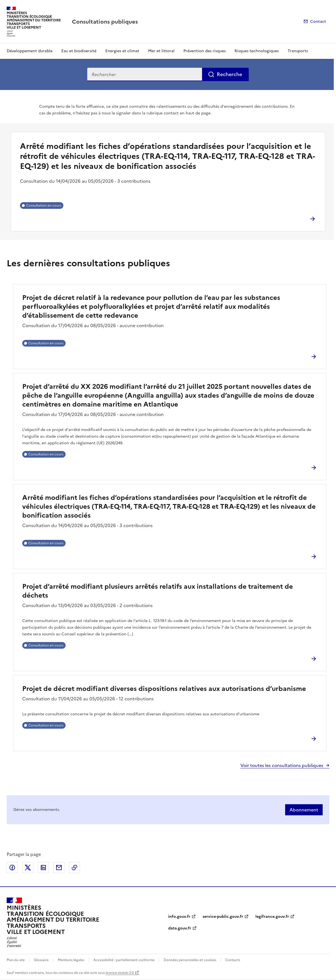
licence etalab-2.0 (120, 973)
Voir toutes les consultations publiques (282, 765)
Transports (298, 51)
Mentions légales (71, 960)
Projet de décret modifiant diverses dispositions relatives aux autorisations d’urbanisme (164, 689)
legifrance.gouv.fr (272, 917)
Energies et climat (122, 51)
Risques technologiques (257, 51)
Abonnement (304, 810)
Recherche (229, 74)
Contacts (233, 960)
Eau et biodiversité (79, 51)
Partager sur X (28, 868)
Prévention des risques (205, 51)
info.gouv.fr (179, 917)
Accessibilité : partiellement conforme (124, 960)
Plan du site (16, 960)
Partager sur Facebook (12, 868)
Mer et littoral (161, 51)
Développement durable (30, 51)
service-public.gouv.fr (223, 917)
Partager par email (59, 868)
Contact (318, 22)
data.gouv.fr (180, 928)
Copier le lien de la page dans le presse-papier (74, 868)
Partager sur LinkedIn (43, 868)
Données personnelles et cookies (190, 960)
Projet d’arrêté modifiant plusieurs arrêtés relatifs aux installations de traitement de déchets (158, 591)
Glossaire (41, 960)
